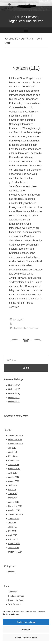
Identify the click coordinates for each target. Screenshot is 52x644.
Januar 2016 (14, 502)
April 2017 (13, 473)
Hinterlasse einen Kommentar (26, 328)
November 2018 (15, 440)
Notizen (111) (26, 68)
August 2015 (14, 519)
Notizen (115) (14, 389)
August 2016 (14, 481)
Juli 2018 (12, 448)
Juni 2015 (13, 527)
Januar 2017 (14, 477)
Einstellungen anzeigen (26, 637)
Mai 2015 (12, 531)
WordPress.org (15, 604)
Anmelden (13, 592)
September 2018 (16, 444)
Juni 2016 (13, 485)
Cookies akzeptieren (26, 622)
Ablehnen (26, 630)
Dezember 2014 (15, 552)
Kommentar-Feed (16, 600)
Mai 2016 (12, 490)
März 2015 (13, 539)
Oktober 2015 (14, 510)
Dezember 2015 (15, 506)
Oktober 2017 (14, 469)
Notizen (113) (14, 398)
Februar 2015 (14, 544)
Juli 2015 (12, 523)
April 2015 (13, 535)
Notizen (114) (14, 393)
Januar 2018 (14, 465)
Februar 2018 (14, 460)
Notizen (12, 572)
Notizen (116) (14, 385)
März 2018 (13, 456)
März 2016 (13, 498)
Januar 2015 (14, 548)
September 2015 (16, 514)
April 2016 (13, 494)
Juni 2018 (13, 452)
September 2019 (16, 435)
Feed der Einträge (16, 596)
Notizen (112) (14, 402)
